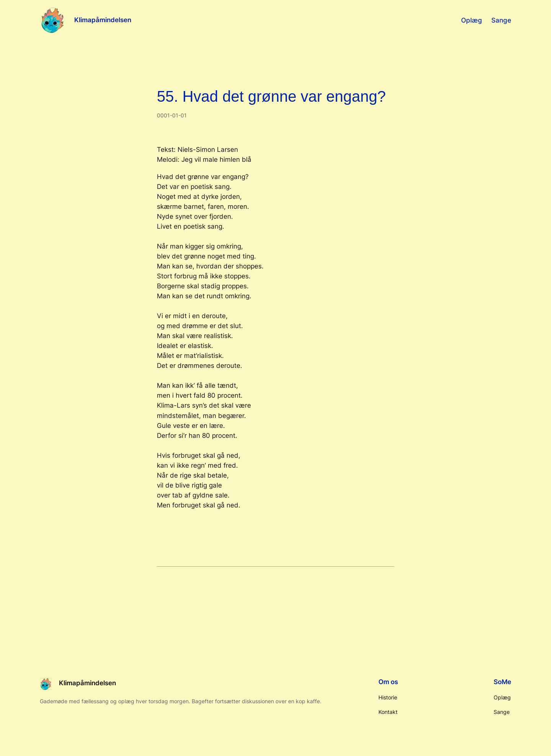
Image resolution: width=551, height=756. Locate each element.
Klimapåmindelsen (103, 20)
